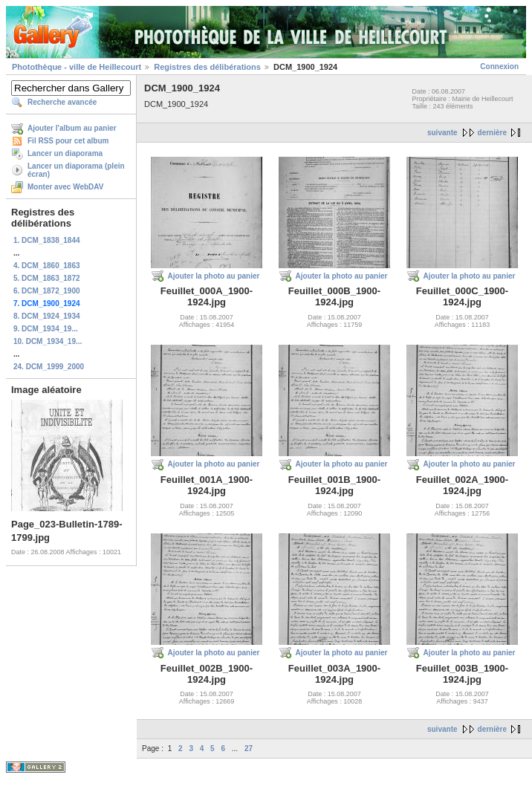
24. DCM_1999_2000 (49, 367)
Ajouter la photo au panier (214, 276)
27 (249, 749)
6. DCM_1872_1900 (47, 291)
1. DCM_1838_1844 (47, 240)
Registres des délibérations (207, 67)
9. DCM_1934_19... (46, 329)
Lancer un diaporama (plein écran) (76, 170)
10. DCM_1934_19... (48, 341)
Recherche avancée (62, 102)
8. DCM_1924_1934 (47, 316)
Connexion (499, 66)
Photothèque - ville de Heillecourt (77, 67)
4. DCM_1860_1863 (47, 266)
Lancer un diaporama (65, 153)
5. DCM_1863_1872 (47, 278)
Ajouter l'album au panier (72, 128)
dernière (492, 133)
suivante (442, 133)
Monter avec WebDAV (65, 187)
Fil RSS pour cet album (68, 141)
